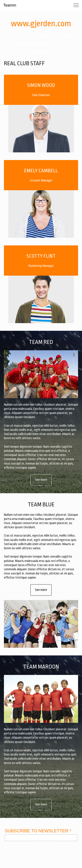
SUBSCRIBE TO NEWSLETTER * (38, 831)
